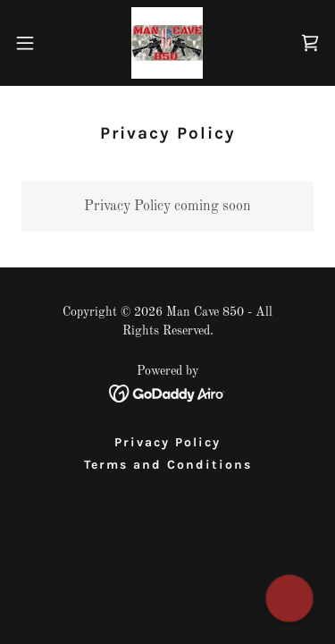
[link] (167, 43)
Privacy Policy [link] (167, 442)
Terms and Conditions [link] (168, 465)
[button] (31, 43)
